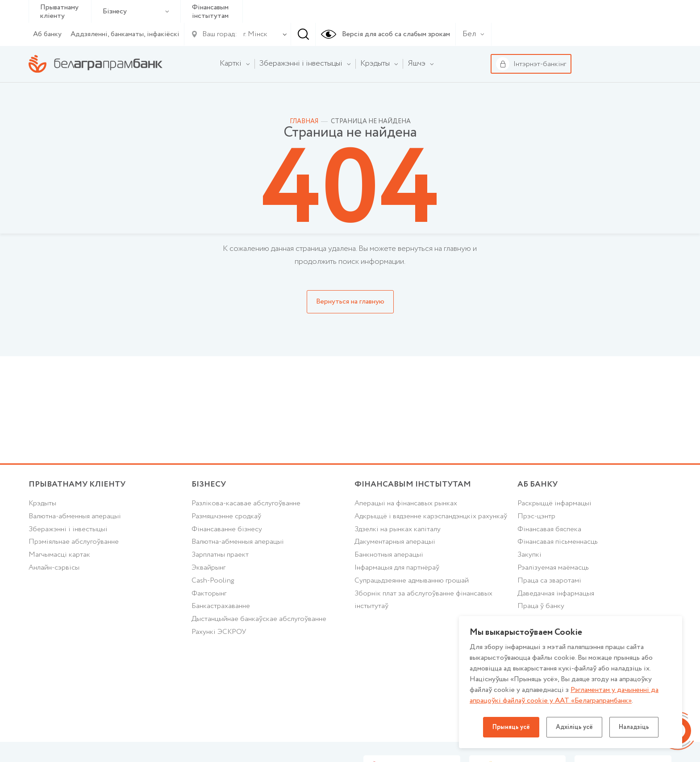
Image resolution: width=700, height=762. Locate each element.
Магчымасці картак (59, 555)
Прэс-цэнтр (536, 516)
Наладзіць (634, 727)
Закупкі (529, 555)
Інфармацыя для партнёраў (397, 568)
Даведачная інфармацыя (556, 593)
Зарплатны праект (220, 555)
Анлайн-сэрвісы (54, 568)
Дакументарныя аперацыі (395, 542)
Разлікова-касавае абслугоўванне (246, 503)
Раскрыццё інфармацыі (554, 503)
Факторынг (209, 593)
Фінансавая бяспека (549, 529)
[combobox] (254, 34)
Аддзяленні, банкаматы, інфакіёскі (125, 34)
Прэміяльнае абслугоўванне (74, 542)
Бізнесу (136, 11)
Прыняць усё (511, 727)
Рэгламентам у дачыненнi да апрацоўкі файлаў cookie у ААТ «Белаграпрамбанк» (564, 695)
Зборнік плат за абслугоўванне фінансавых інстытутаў (423, 600)
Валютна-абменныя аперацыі (75, 516)
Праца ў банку (541, 606)
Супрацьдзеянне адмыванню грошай (412, 581)
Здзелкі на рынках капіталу (398, 529)
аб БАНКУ (537, 484)
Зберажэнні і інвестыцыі (68, 529)
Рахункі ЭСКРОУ (219, 632)
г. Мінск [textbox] (255, 34)
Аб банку (47, 34)
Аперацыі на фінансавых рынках (406, 503)
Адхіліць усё (574, 727)
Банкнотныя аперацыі (389, 555)
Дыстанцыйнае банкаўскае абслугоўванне (259, 619)
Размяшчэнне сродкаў (226, 516)
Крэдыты (42, 503)
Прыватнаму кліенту (59, 12)
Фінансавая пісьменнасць (558, 542)
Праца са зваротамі (549, 581)
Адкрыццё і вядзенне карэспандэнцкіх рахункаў (431, 516)
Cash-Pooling (213, 581)
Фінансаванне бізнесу (227, 529)
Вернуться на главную (350, 302)
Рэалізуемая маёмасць (553, 568)
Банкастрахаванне (221, 606)
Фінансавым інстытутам (210, 12)
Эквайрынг (208, 568)
